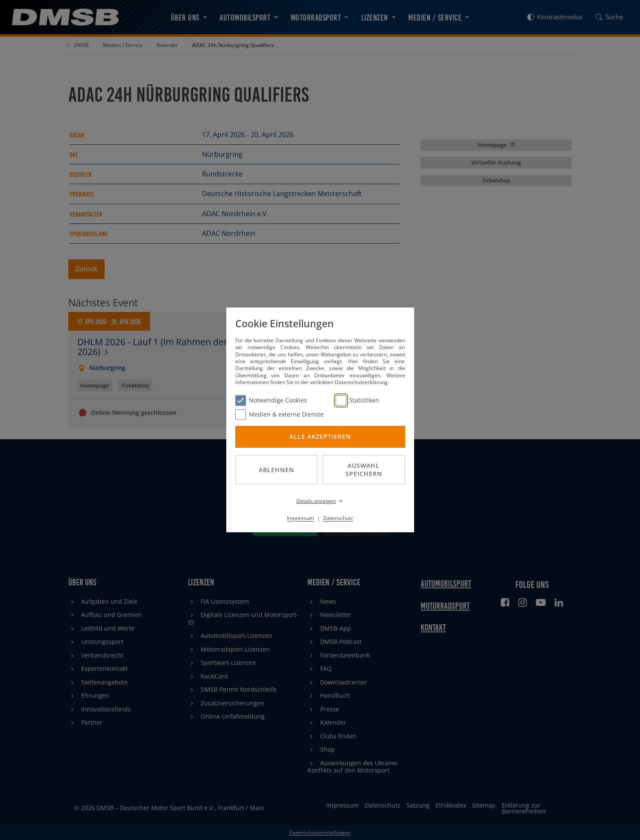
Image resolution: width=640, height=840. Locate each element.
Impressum (300, 518)
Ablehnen (276, 469)
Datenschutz (338, 518)
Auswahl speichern (364, 470)
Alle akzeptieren (320, 436)
